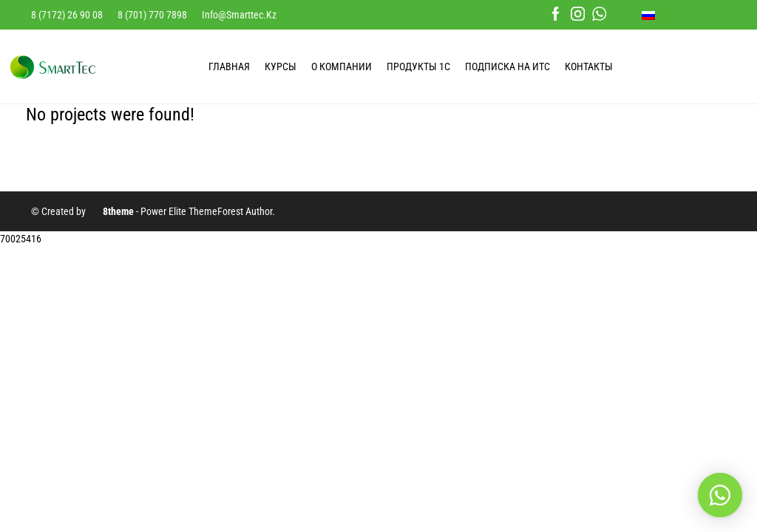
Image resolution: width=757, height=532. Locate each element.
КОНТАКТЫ (589, 66)
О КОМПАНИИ (342, 66)
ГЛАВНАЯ (229, 66)
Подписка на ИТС (508, 66)
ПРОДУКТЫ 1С (418, 66)
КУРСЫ (281, 66)
